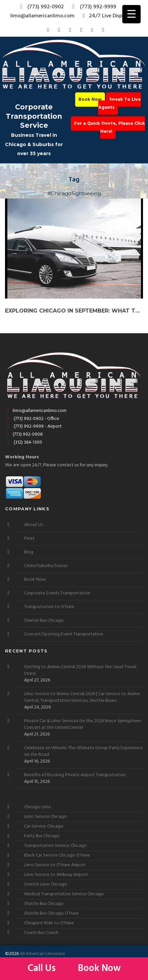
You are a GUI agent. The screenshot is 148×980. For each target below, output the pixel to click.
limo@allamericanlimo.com (70, 12)
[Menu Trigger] (131, 14)
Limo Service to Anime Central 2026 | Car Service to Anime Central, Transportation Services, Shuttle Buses (82, 697)
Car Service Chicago (44, 826)
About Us (33, 525)
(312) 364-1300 (24, 442)
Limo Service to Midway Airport (56, 875)
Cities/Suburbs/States (46, 566)
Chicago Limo (38, 807)
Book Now (90, 100)
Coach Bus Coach (41, 933)
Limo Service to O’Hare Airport (55, 865)
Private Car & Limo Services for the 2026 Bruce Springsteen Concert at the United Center (83, 724)
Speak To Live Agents (120, 104)
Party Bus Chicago (42, 836)
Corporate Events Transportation (57, 593)
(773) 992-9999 (93, 7)
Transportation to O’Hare (49, 607)
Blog (29, 552)
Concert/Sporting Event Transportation (64, 634)
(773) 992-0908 (24, 434)
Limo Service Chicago (45, 817)
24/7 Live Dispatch (107, 16)
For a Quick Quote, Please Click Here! (110, 128)
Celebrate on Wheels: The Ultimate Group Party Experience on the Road (84, 752)
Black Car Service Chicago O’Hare (57, 855)
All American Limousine (42, 954)
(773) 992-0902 (41, 7)
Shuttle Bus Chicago (44, 904)
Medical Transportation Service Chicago (64, 894)
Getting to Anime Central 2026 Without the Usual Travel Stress (80, 670)
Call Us (43, 968)
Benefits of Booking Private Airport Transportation (75, 775)
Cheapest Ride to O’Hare (49, 923)
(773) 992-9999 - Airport (33, 426)
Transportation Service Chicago (55, 846)
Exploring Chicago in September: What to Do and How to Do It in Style (74, 311)
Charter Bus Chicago (44, 621)
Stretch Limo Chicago (46, 884)
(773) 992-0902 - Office (32, 419)
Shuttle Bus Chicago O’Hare (51, 913)
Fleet (29, 539)
